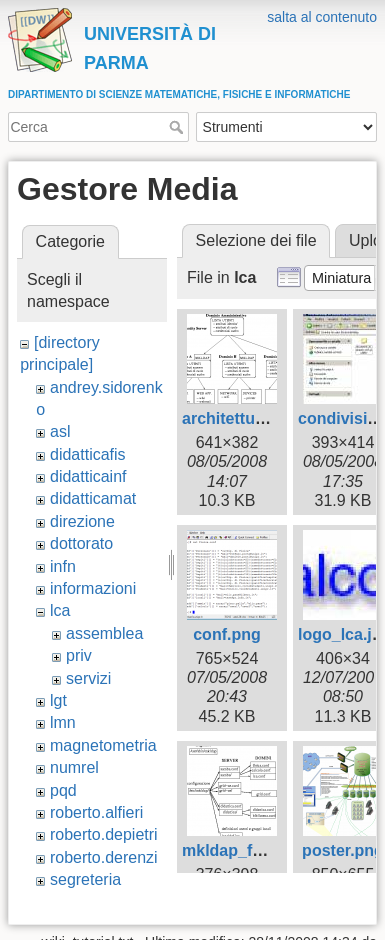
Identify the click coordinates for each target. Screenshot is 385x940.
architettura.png (243, 418)
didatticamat (93, 498)
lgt (58, 700)
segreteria (85, 879)
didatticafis (88, 454)
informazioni (93, 588)
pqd (63, 790)
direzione (82, 521)
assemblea (104, 633)
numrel (74, 767)
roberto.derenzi (104, 857)
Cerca (178, 127)
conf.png (227, 634)
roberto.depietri (104, 834)
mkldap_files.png (247, 850)
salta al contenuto (322, 17)
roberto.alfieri (96, 812)
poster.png (343, 850)
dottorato (81, 543)
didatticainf (88, 476)
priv (79, 655)
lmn (63, 722)
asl (60, 431)
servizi (88, 678)
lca (60, 610)
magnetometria (103, 745)
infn (63, 566)
